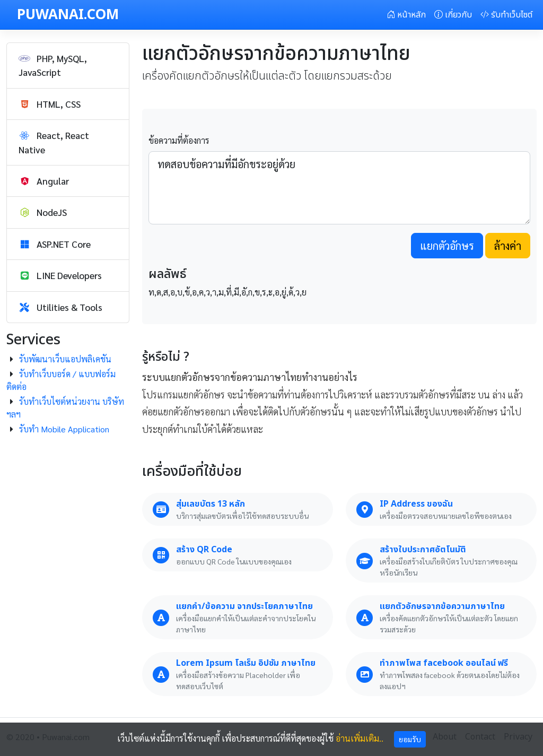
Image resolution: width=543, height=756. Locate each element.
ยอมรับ (410, 739)
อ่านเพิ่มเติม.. (360, 738)
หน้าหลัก (406, 15)
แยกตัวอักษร (447, 246)
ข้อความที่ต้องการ (179, 140)
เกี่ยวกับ (453, 15)
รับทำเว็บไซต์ (506, 15)
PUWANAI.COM (68, 15)
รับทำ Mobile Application (64, 429)
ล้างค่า (508, 246)
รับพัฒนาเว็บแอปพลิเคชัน (65, 359)
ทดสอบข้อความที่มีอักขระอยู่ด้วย (339, 188)
